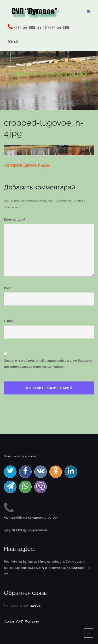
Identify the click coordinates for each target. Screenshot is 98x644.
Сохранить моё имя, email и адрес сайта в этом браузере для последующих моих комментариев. (48, 364)
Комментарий (15, 220)
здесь (35, 605)
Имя (7, 288)
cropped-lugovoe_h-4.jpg (28, 165)
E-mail (9, 321)
